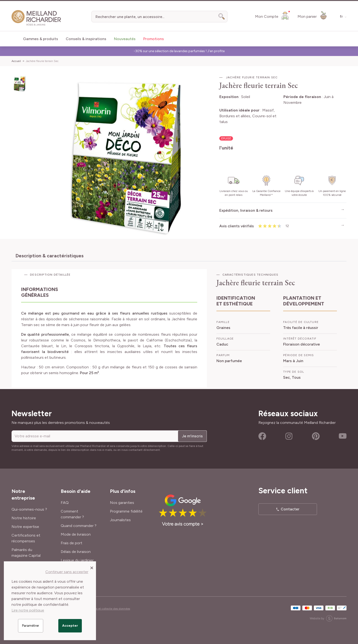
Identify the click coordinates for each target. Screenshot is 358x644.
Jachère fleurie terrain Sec (42, 61)
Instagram (289, 436)
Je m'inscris (192, 436)
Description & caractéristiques (49, 256)
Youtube (343, 436)
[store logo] (36, 18)
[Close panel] (92, 568)
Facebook (262, 436)
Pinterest (316, 436)
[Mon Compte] (272, 16)
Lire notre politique (28, 610)
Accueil (16, 61)
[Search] (222, 17)
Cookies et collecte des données (108, 609)
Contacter (290, 509)
